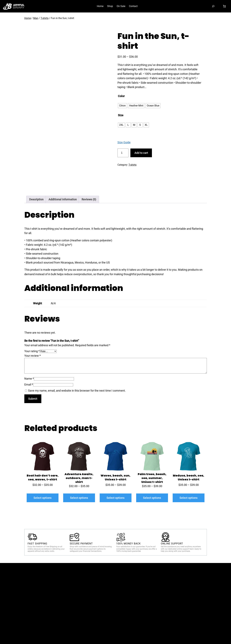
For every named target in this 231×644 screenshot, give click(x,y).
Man (36, 18)
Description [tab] (36, 199)
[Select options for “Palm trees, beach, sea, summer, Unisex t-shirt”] (152, 498)
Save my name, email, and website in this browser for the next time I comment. (77, 391)
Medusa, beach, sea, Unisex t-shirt (188, 478)
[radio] (122, 106)
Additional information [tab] (63, 199)
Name (29, 379)
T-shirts (45, 18)
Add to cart (141, 153)
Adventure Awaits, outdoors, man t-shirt (79, 478)
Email (29, 384)
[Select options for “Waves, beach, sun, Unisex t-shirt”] (116, 498)
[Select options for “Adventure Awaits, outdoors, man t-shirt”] (79, 498)
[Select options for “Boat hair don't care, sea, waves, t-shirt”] (43, 498)
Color (121, 96)
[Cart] (224, 6)
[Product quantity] (123, 153)
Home (28, 18)
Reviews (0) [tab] (89, 199)
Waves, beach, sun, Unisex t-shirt (115, 478)
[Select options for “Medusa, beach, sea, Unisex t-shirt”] (189, 498)
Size (121, 115)
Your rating (32, 351)
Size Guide (124, 142)
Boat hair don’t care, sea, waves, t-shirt (43, 478)
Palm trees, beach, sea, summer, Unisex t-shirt (152, 478)
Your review (33, 356)
